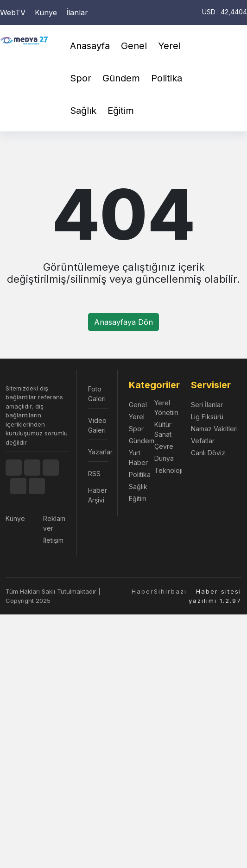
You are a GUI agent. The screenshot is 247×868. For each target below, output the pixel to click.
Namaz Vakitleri (214, 429)
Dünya (164, 458)
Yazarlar (98, 452)
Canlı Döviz (208, 453)
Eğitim (121, 111)
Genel (134, 46)
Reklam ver (54, 523)
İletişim (53, 540)
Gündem (121, 78)
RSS (94, 474)
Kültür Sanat (163, 429)
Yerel (169, 46)
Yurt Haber (138, 458)
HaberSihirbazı (159, 591)
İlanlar (77, 12)
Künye (46, 12)
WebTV (13, 12)
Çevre (164, 446)
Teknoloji (167, 470)
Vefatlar (203, 441)
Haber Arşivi (98, 495)
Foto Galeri (97, 394)
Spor (81, 78)
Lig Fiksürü (207, 417)
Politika (167, 78)
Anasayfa (90, 46)
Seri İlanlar (207, 405)
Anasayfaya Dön (123, 322)
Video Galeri (97, 425)
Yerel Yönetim (166, 408)
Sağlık (83, 111)
